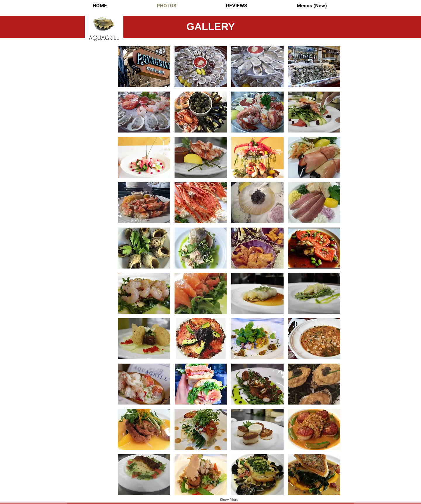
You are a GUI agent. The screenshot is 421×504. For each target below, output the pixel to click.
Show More (229, 500)
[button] (144, 67)
